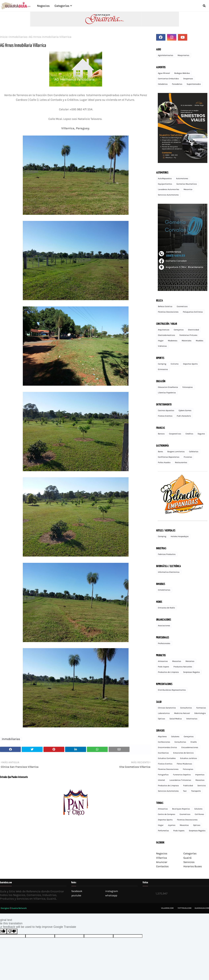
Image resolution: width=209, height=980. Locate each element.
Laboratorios (164, 713)
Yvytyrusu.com (184, 908)
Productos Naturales (183, 667)
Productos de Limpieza (168, 672)
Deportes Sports (190, 364)
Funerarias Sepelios (182, 775)
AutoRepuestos (165, 178)
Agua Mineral (164, 73)
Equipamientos (165, 184)
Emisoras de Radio (166, 608)
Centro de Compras (167, 814)
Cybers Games (185, 410)
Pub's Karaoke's (184, 416)
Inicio (4, 37)
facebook (77, 891)
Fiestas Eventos (165, 416)
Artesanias (163, 661)
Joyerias (172, 825)
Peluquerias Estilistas (193, 312)
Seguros (201, 434)
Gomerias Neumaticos (187, 184)
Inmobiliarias (18, 37)
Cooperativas (175, 434)
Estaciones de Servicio (183, 753)
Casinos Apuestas (166, 410)
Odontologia (200, 713)
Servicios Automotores (168, 195)
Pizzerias (188, 457)
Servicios (202, 786)
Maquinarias (183, 55)
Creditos (189, 434)
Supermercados (194, 84)
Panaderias (177, 84)
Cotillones (199, 814)
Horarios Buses (193, 866)
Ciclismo (175, 364)
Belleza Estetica (165, 306)
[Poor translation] (12, 931)
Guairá (187, 858)
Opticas (161, 719)
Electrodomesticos (166, 335)
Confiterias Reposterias (169, 457)
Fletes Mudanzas (184, 764)
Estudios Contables (167, 758)
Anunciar (162, 862)
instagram (112, 891)
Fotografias (163, 775)
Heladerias (163, 84)
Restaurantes (181, 462)
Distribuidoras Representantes (172, 690)
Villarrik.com (167, 908)
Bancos (161, 434)
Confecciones (164, 742)
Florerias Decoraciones (168, 312)
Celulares (175, 736)
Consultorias (180, 742)
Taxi (185, 791)
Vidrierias (162, 346)
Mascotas (177, 661)
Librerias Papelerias (167, 393)
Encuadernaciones (190, 747)
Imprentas (200, 775)
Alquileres (162, 736)
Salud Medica (176, 719)
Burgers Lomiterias (176, 452)
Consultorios (186, 708)
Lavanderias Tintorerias (180, 780)
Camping (162, 364)
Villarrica (161, 858)
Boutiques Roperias (181, 809)
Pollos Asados (164, 462)
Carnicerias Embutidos (168, 79)
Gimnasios (163, 369)
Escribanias (163, 753)
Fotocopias (188, 387)
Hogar (161, 341)
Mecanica (188, 189)
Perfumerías (163, 831)
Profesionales (164, 643)
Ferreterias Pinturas (188, 335)
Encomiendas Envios (167, 747)
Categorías (190, 853)
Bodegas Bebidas (182, 73)
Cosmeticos (182, 306)
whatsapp (111, 895)
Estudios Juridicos (189, 758)
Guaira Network (19, 908)
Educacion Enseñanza (168, 387)
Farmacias (201, 708)
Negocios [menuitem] (43, 6)
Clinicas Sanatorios (167, 708)
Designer (5, 908)
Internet (161, 780)
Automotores (182, 178)
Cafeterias (194, 452)
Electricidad (193, 330)
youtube (76, 895)
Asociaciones (164, 626)
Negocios (162, 853)
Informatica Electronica (169, 572)
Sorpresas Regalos (191, 672)
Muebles (199, 341)
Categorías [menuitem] (62, 6)
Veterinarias (192, 719)
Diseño (194, 742)
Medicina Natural (182, 713)
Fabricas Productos (167, 554)
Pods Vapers (163, 667)
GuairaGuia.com (202, 908)
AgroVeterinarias (166, 55)
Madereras (173, 341)
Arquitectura (164, 330)
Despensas (188, 79)
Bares (160, 452)
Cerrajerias (179, 330)
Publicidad (188, 786)
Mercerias (190, 661)
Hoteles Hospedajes (180, 536)
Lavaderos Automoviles (169, 189)
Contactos (162, 866)
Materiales (187, 341)
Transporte (196, 791)
